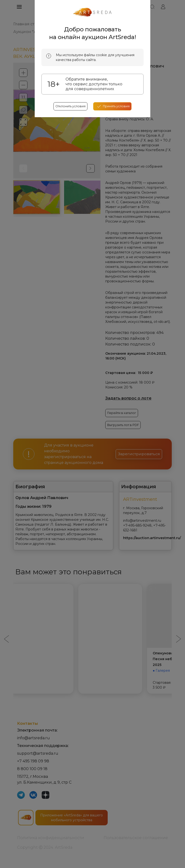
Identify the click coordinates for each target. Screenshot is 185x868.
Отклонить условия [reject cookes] (69, 195)
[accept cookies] (114, 195)
